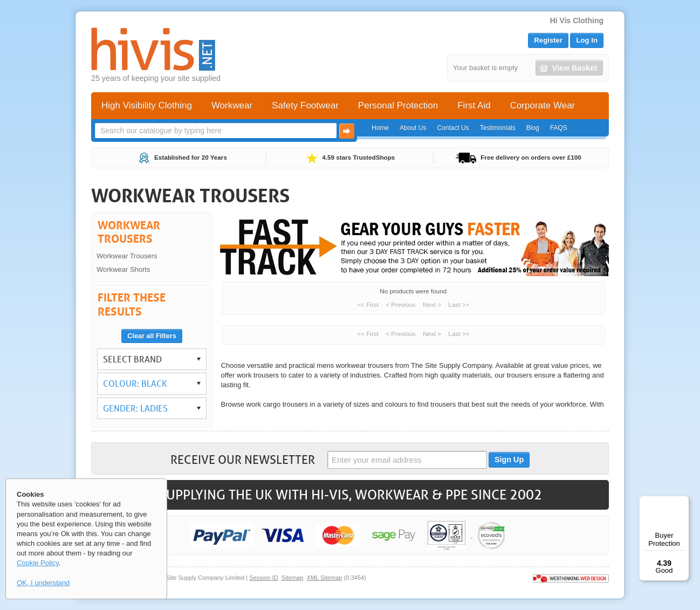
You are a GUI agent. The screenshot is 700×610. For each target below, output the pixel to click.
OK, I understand (43, 583)
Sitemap (293, 578)
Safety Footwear (305, 105)
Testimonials (498, 128)
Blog (533, 128)
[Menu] (683, 502)
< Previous (401, 304)
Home (380, 128)
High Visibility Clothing (147, 105)
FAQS (559, 128)
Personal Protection (398, 105)
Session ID (263, 578)
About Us (413, 128)
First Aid (474, 105)
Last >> (459, 304)
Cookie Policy (38, 563)
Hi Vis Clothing (577, 20)
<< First (368, 304)
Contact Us (453, 128)
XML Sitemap (325, 578)
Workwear (232, 105)
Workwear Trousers (127, 256)
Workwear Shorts (123, 269)
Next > (432, 304)
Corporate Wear (543, 105)
